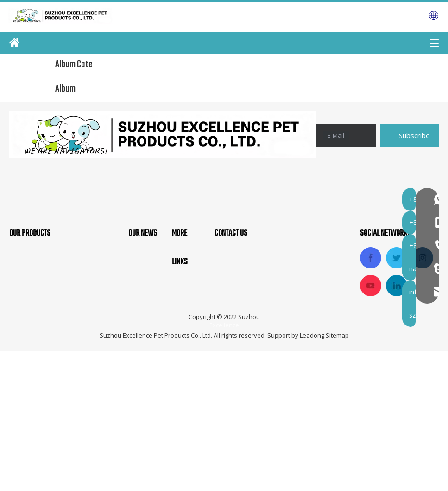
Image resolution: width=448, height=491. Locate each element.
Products (187, 328)
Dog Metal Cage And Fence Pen (63, 354)
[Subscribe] (410, 135)
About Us (188, 297)
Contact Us (191, 359)
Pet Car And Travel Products (58, 338)
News (182, 344)
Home (182, 281)
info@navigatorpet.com (277, 413)
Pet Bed (23, 370)
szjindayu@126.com (270, 428)
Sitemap (337, 476)
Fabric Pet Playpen (41, 323)
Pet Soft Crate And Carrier (54, 307)
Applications (193, 312)
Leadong (312, 476)
